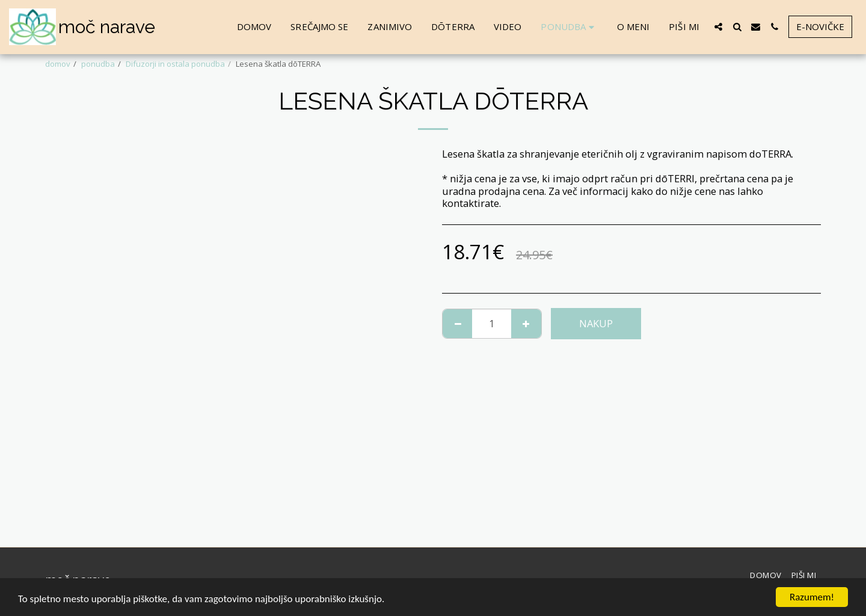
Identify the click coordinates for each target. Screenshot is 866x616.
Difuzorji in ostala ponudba (175, 64)
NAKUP (596, 323)
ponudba (98, 64)
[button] (718, 27)
